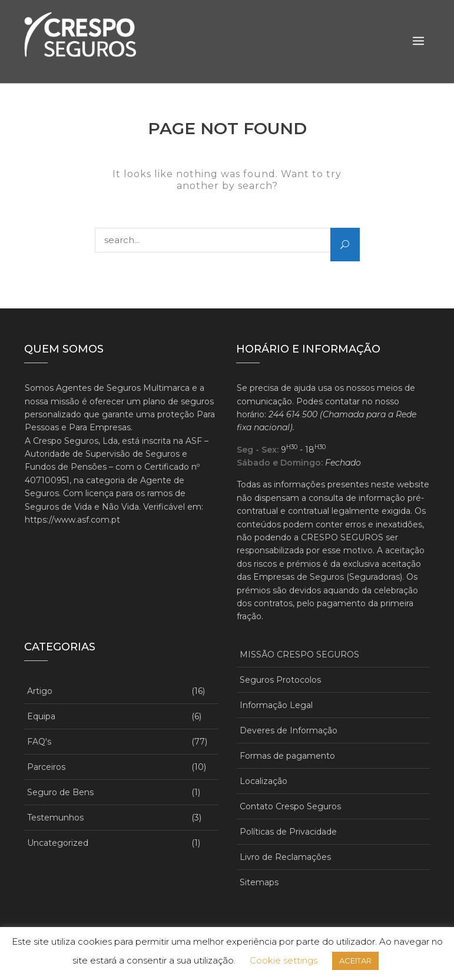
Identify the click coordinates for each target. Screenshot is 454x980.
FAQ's (39, 742)
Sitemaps (259, 882)
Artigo (40, 691)
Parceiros (46, 767)
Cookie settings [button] (284, 960)
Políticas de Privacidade (288, 832)
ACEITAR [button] (355, 961)
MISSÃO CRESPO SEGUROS (299, 655)
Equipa (41, 716)
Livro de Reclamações (285, 857)
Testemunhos (55, 818)
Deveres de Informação (289, 730)
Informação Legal (276, 705)
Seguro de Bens (60, 792)
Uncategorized (58, 843)
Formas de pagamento (287, 756)
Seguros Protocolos (280, 680)
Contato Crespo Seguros (290, 806)
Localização (264, 781)
